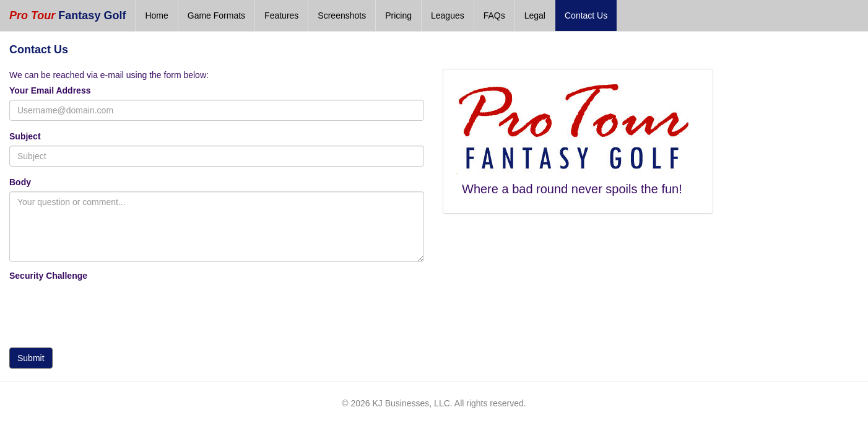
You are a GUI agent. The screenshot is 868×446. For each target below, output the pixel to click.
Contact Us (586, 15)
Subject (25, 136)
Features (281, 15)
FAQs (494, 15)
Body (20, 182)
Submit (31, 358)
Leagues (448, 15)
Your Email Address (50, 90)
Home (156, 15)
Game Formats (216, 15)
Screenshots (342, 15)
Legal (535, 15)
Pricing (398, 15)
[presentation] (103, 311)
